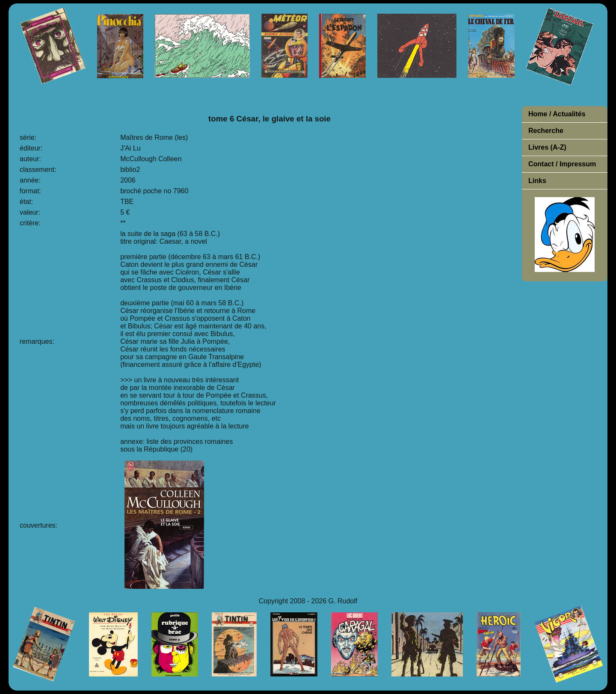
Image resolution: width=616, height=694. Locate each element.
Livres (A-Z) (547, 147)
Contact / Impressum (562, 164)
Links (537, 181)
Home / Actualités (557, 114)
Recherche (546, 131)
